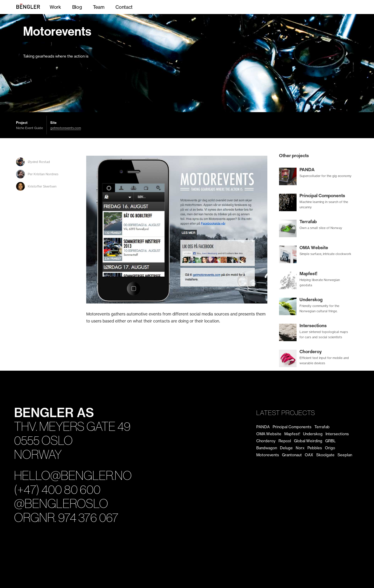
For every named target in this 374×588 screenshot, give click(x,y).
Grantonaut (292, 455)
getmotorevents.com (66, 128)
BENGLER (34, 7)
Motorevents (57, 32)
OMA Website (269, 434)
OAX (309, 455)
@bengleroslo (61, 504)
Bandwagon (267, 448)
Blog (77, 7)
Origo (330, 448)
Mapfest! (292, 434)
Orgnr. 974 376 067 (66, 518)
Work (55, 7)
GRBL (330, 441)
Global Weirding (308, 441)
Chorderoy (266, 441)
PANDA (263, 427)
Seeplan (345, 455)
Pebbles (315, 448)
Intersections (337, 434)
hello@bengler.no (73, 476)
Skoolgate (325, 455)
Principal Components (292, 427)
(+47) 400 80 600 (57, 490)
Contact (124, 7)
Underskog (313, 434)
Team (99, 7)
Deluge (286, 448)
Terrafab (322, 427)
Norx (300, 448)
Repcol (285, 441)
